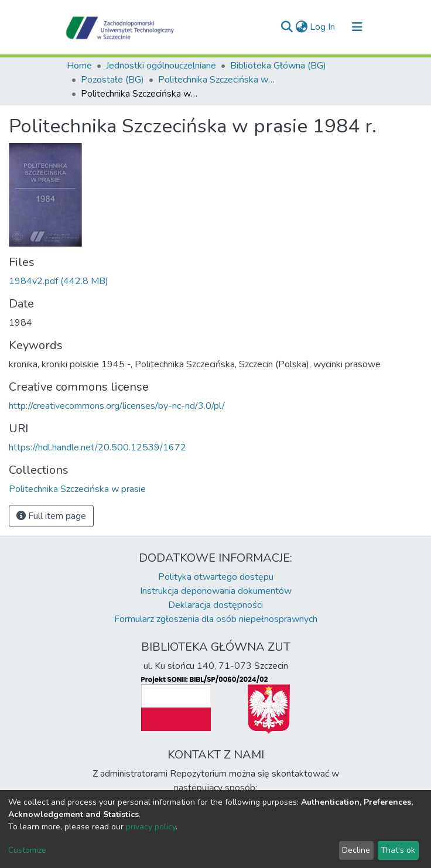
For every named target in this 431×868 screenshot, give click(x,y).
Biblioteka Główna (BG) (278, 66)
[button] (301, 27)
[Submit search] (287, 27)
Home (79, 66)
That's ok (398, 850)
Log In (323, 27)
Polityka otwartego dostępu (216, 577)
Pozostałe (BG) (112, 80)
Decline (356, 850)
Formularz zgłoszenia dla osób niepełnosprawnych (216, 619)
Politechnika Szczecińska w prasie (217, 80)
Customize (27, 850)
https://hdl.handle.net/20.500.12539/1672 (98, 447)
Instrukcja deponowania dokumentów (216, 591)
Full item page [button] (51, 516)
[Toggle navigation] (357, 27)
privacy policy (151, 827)
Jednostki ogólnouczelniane (161, 66)
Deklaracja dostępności (215, 605)
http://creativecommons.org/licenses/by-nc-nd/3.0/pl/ (117, 406)
